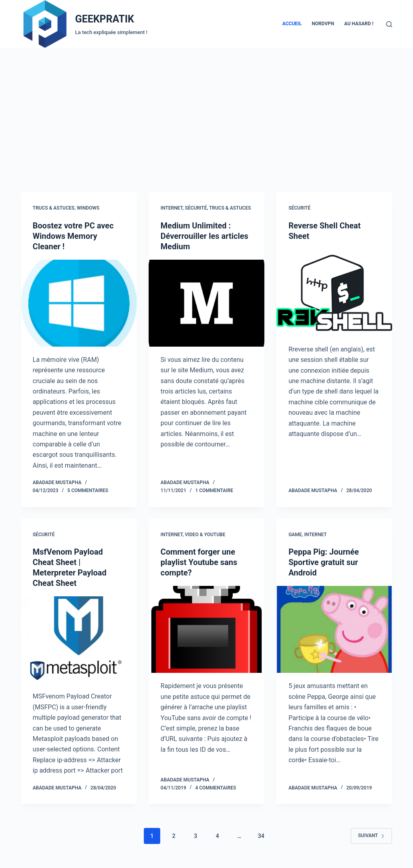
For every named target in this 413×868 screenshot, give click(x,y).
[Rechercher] (389, 24)
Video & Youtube (205, 535)
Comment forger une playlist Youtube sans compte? (199, 562)
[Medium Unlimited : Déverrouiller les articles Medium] (206, 303)
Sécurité (196, 208)
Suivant (372, 836)
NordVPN (323, 24)
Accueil (292, 24)
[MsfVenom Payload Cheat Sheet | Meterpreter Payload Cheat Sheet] (79, 640)
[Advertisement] (206, 108)
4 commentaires (216, 788)
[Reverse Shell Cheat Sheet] (334, 293)
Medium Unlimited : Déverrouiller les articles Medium (204, 236)
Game (295, 535)
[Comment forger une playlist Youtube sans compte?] (206, 629)
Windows (88, 208)
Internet (172, 208)
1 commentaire (214, 491)
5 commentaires (88, 491)
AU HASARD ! (359, 24)
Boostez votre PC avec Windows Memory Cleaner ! (73, 236)
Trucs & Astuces (54, 208)
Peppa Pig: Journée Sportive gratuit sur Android (324, 562)
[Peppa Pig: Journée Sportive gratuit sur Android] (334, 629)
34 (261, 836)
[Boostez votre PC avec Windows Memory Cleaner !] (79, 303)
